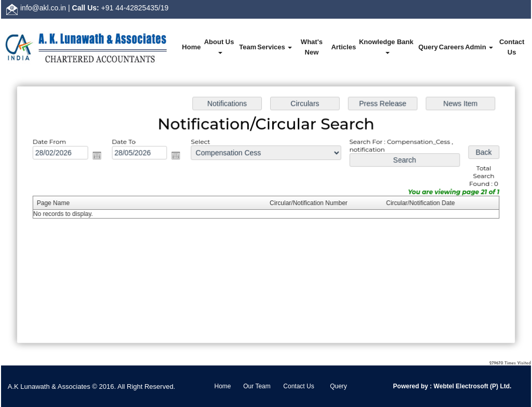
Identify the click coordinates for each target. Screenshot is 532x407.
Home (191, 47)
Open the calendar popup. (100, 157)
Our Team (257, 386)
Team (248, 47)
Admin (479, 47)
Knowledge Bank (387, 46)
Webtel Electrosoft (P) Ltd (471, 386)
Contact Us (512, 47)
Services (275, 47)
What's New (312, 47)
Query (428, 47)
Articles (343, 47)
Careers (451, 47)
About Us (220, 46)
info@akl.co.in (43, 8)
